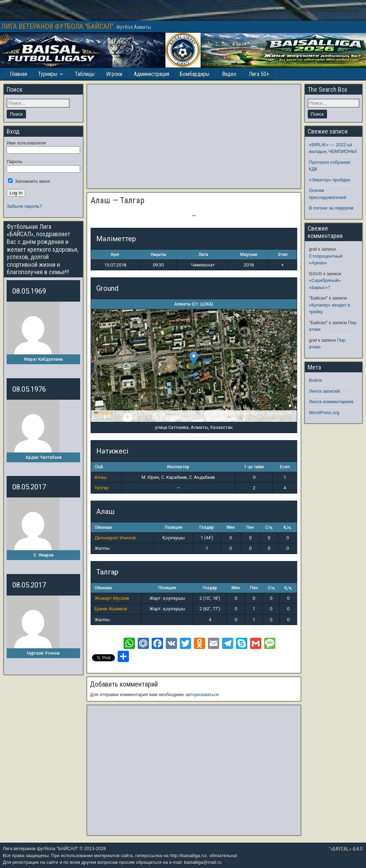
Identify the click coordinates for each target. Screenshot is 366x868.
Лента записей (325, 391)
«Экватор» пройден (330, 180)
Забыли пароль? (24, 206)
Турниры (48, 74)
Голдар (207, 527)
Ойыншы (103, 527)
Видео (229, 74)
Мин (231, 527)
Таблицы (85, 74)
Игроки (114, 74)
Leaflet (103, 413)
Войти (315, 380)
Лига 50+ (259, 74)
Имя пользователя (26, 143)
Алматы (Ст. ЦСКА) (194, 304)
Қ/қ (287, 527)
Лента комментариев (331, 402)
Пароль (15, 162)
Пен (250, 527)
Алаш (101, 477)
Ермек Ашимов (111, 609)
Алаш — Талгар (117, 200)
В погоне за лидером (331, 208)
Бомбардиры (195, 74)
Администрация (152, 74)
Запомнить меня (29, 181)
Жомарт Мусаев (112, 598)
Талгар (102, 488)
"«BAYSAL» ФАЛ (346, 849)
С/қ (269, 527)
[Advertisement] (194, 136)
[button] (194, 358)
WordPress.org (324, 413)
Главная (18, 74)
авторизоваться (202, 695)
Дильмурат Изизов (115, 538)
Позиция (174, 527)
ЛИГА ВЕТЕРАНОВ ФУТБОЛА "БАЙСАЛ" (57, 26)
